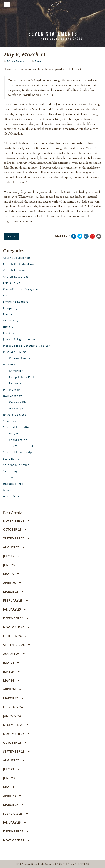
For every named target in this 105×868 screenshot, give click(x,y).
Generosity (11, 321)
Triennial (9, 477)
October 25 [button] (15, 529)
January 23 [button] (14, 822)
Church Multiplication (18, 264)
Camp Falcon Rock (22, 377)
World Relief (12, 496)
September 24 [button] (16, 645)
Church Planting (14, 270)
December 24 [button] (16, 618)
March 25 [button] (13, 592)
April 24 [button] (12, 689)
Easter (38, 61)
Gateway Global (20, 402)
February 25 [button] (15, 600)
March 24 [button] (13, 698)
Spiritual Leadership (18, 452)
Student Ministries (16, 465)
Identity (9, 333)
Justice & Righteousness (20, 339)
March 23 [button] (13, 805)
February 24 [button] (15, 707)
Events (8, 314)
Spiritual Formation (17, 427)
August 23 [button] (14, 760)
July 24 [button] (11, 663)
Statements (11, 459)
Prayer (14, 434)
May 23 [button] (11, 787)
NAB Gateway (12, 396)
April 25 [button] (12, 583)
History (8, 327)
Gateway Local (19, 408)
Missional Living (14, 352)
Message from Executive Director (27, 346)
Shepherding (18, 440)
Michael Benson (15, 61)
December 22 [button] (16, 831)
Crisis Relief (12, 283)
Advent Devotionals (17, 258)
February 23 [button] (15, 814)
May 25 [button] (11, 574)
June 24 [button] (11, 672)
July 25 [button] (11, 556)
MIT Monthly (12, 390)
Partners (15, 383)
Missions (9, 364)
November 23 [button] (16, 734)
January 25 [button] (14, 609)
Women (8, 490)
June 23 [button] (11, 778)
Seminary (10, 421)
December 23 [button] (16, 725)
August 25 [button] (14, 547)
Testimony (10, 471)
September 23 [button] (16, 751)
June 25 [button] (11, 565)
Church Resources (16, 277)
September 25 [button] (16, 538)
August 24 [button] (14, 654)
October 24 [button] (15, 636)
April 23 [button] (12, 796)
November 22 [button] (16, 840)
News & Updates (15, 415)
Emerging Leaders (16, 302)
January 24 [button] (14, 716)
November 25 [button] (16, 521)
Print (12, 236)
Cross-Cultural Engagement (22, 289)
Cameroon (16, 371)
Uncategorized (13, 484)
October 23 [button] (15, 743)
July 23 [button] (11, 769)
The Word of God (21, 446)
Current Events (20, 358)
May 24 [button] (11, 680)
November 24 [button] (16, 627)
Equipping (10, 308)
